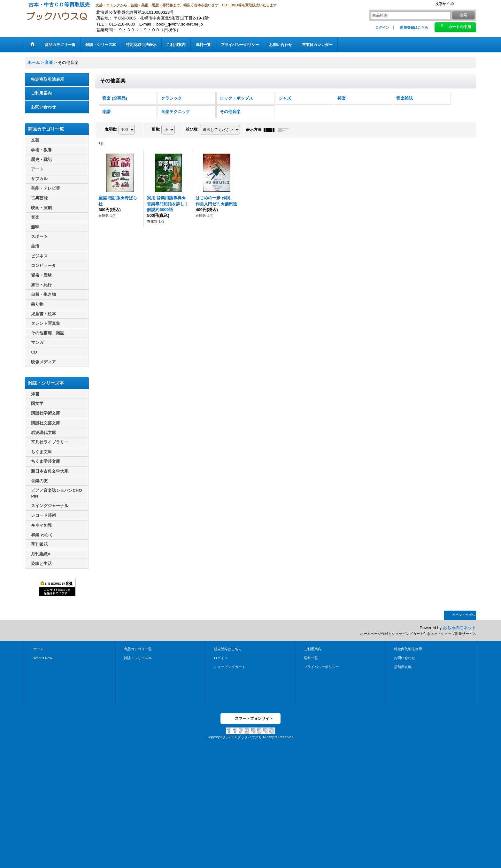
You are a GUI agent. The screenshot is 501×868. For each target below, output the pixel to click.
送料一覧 (311, 658)
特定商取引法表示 (48, 79)
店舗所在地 (403, 667)
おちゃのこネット (459, 628)
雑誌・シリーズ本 (138, 658)
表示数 (111, 129)
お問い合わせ (43, 107)
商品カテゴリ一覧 (138, 649)
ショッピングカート (230, 667)
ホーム (39, 649)
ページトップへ (463, 615)
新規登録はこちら (414, 27)
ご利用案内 (41, 93)
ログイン (382, 27)
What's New (43, 658)
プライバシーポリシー (321, 667)
